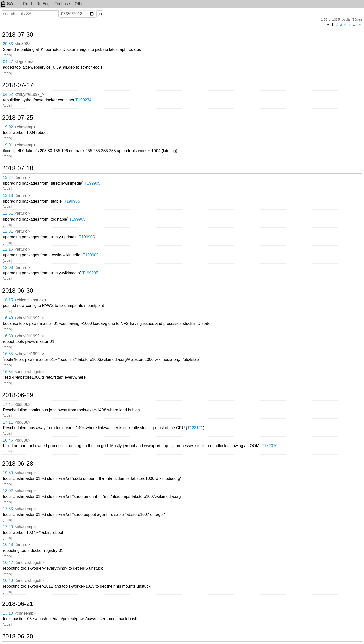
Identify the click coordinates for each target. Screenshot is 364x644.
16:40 (8, 318)
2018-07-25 (18, 118)
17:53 (8, 509)
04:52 (8, 94)
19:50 (8, 473)
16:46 (8, 440)
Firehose (62, 4)
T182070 (269, 446)
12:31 (8, 231)
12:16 (8, 249)
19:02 (8, 127)
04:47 (8, 62)
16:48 (8, 545)
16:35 (8, 354)
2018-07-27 (18, 85)
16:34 (8, 372)
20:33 (8, 44)
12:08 (8, 267)
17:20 (8, 527)
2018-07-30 (18, 35)
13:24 (8, 177)
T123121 (195, 428)
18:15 (8, 300)
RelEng (43, 4)
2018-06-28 (18, 464)
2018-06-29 (18, 395)
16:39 (8, 336)
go (100, 14)
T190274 (83, 100)
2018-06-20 (18, 636)
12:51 (8, 213)
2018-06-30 (18, 291)
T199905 (93, 183)
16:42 (8, 563)
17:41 (8, 404)
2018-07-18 (18, 168)
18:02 (8, 491)
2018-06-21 (18, 604)
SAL (9, 3)
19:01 (8, 145)
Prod (28, 4)
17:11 (8, 422)
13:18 (8, 195)
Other (80, 4)
